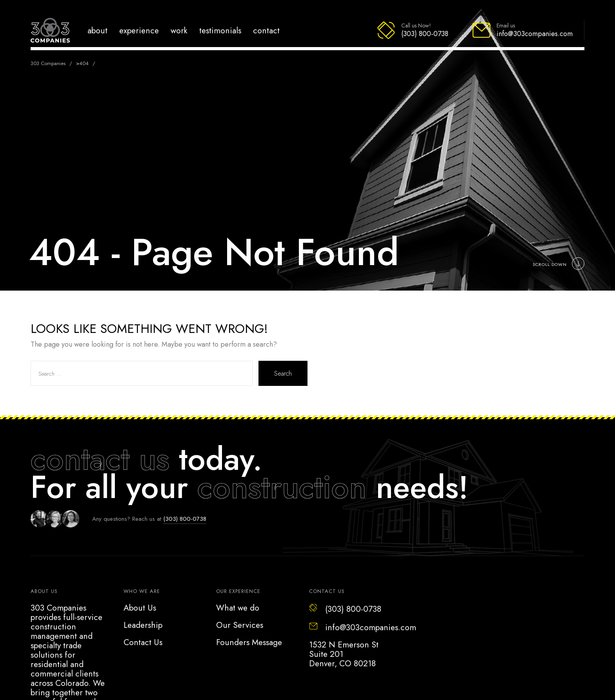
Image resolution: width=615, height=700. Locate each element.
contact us (100, 459)
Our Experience (238, 591)
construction (282, 487)
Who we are (142, 591)
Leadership (143, 625)
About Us (140, 608)
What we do (238, 608)
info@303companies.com (363, 627)
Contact (266, 30)
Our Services (240, 625)
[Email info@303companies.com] (522, 30)
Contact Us (143, 642)
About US (44, 591)
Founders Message (249, 642)
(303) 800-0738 (185, 519)
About (97, 30)
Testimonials (220, 30)
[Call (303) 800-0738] (412, 30)
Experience (139, 30)
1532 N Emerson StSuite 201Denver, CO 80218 (344, 654)
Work (179, 30)
